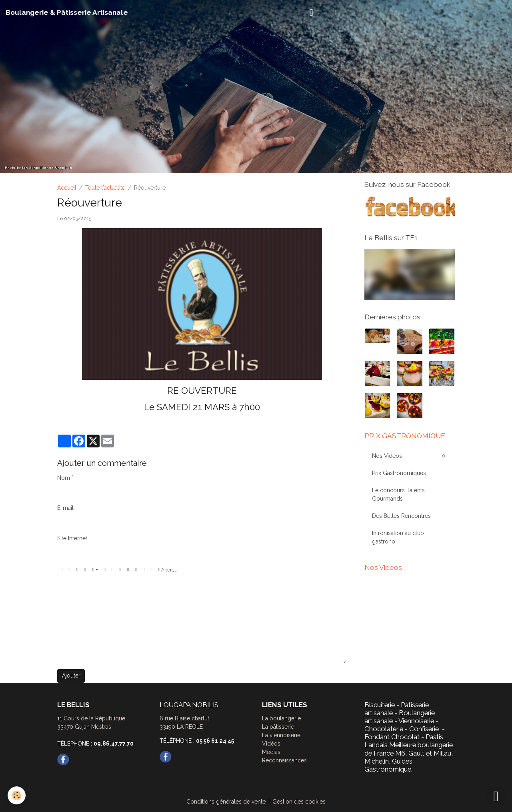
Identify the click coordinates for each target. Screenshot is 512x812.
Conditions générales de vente (226, 802)
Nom (64, 478)
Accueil (67, 188)
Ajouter (71, 676)
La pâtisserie (278, 727)
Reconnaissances (284, 760)
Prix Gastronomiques (399, 473)
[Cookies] (17, 795)
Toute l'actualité (105, 188)
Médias (271, 752)
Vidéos (271, 744)
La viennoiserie (281, 735)
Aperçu (168, 570)
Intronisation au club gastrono (398, 537)
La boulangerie (281, 718)
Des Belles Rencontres (401, 516)
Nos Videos (387, 456)
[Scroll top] (496, 796)
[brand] (67, 12)
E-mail (65, 508)
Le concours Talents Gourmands (398, 494)
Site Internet (72, 538)
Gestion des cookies (299, 802)
